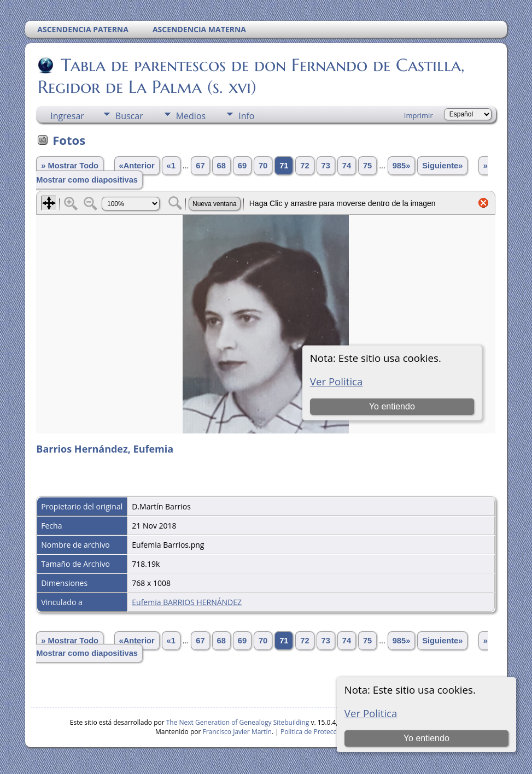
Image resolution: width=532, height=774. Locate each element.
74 (347, 166)
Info (246, 116)
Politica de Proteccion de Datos (328, 732)
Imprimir (419, 115)
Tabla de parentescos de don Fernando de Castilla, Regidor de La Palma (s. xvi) (251, 76)
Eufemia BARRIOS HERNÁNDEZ (187, 602)
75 (367, 166)
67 (200, 166)
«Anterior (137, 166)
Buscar (129, 116)
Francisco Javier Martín (237, 732)
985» (402, 166)
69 (242, 166)
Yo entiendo (426, 738)
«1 (171, 166)
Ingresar (67, 116)
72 (305, 166)
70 (263, 166)
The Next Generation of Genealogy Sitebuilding (238, 722)
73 (326, 166)
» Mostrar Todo (70, 166)
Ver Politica (371, 713)
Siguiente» (442, 166)
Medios (191, 116)
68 (221, 166)
